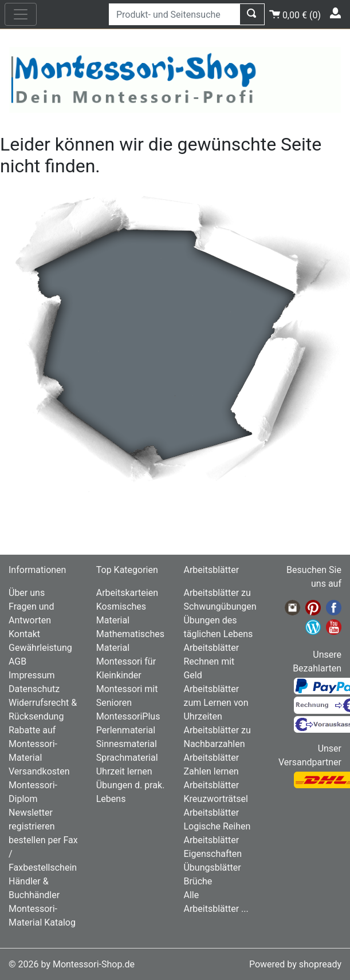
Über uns (27, 593)
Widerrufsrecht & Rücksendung (43, 710)
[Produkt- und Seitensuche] (174, 14)
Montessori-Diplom (33, 792)
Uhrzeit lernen (124, 771)
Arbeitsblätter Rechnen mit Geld (211, 661)
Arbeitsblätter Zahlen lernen (211, 764)
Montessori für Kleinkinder (126, 668)
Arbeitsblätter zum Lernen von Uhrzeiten (216, 703)
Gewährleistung (40, 648)
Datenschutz (34, 689)
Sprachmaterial (127, 758)
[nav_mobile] (21, 14)
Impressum (32, 675)
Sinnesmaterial (127, 744)
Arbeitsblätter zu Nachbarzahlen (217, 737)
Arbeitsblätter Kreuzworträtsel (215, 792)
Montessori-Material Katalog (42, 916)
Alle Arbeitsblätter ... (216, 902)
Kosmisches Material (121, 613)
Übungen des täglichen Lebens (218, 627)
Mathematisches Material (130, 641)
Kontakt (24, 634)
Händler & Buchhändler (34, 888)
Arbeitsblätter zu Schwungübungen (219, 600)
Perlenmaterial (126, 730)
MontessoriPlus (128, 716)
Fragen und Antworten (31, 613)
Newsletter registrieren (32, 819)
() (295, 13)
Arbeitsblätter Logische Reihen (217, 819)
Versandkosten (39, 771)
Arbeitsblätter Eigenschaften (213, 847)
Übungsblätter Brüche (212, 874)
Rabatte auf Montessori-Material (33, 744)
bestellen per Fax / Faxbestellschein (43, 854)
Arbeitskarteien (127, 593)
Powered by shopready (295, 964)
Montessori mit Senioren (127, 696)
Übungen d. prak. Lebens (131, 792)
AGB (17, 661)
